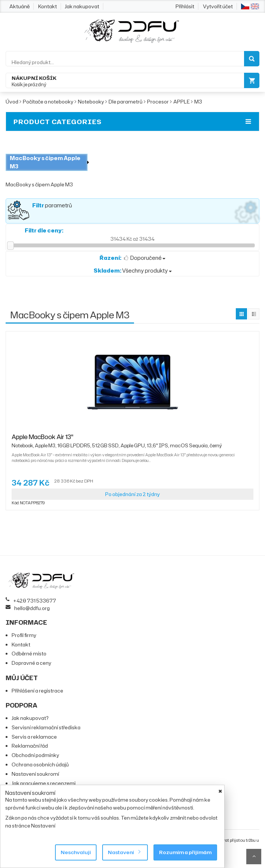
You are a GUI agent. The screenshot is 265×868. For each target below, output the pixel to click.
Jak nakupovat (82, 6)
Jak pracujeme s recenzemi (44, 783)
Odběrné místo (29, 654)
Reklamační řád (30, 746)
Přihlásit (185, 6)
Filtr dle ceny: (44, 230)
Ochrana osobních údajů (40, 765)
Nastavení (124, 852)
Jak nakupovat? (30, 718)
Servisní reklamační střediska (46, 727)
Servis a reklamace (34, 737)
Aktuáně (19, 6)
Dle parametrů (126, 102)
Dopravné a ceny (31, 663)
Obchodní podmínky (35, 755)
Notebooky (91, 102)
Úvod (12, 102)
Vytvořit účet (218, 6)
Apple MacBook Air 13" (117, 440)
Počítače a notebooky (48, 102)
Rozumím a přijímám (185, 852)
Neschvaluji (76, 852)
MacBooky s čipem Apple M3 (45, 162)
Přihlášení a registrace (37, 691)
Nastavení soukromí (35, 774)
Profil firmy (24, 635)
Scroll (254, 857)
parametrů (52, 205)
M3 (198, 102)
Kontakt (48, 6)
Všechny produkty (133, 271)
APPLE (182, 102)
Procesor (158, 102)
